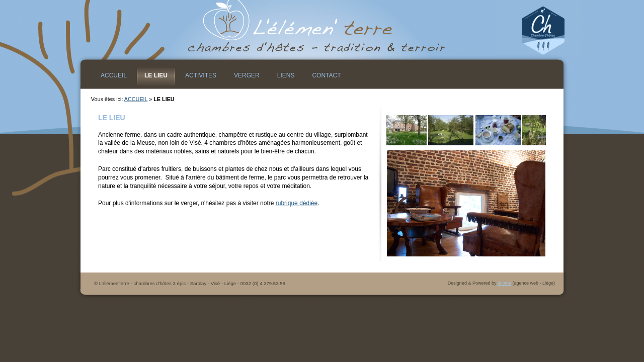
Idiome (504, 283)
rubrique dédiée (297, 203)
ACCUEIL (136, 99)
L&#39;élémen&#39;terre (322, 30)
